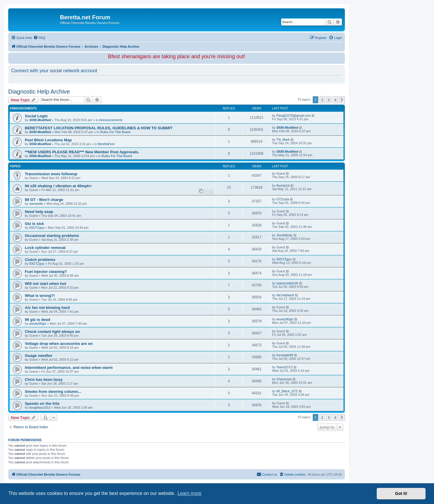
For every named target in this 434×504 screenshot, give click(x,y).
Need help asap (39, 212)
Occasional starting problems (52, 236)
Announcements (111, 120)
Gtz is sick (34, 224)
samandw (36, 204)
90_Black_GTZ (287, 391)
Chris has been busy (44, 380)
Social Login (36, 116)
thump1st (283, 185)
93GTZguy (37, 228)
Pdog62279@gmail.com (294, 116)
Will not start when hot (45, 284)
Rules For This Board (115, 132)
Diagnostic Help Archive (39, 92)
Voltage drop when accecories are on (59, 344)
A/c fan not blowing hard (47, 308)
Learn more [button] (189, 493)
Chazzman (284, 379)
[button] (342, 100)
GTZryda (283, 199)
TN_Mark (283, 140)
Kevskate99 (285, 355)
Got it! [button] (401, 493)
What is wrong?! (40, 296)
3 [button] (329, 100)
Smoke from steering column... (53, 392)
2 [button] (322, 100)
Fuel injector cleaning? (46, 272)
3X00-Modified (40, 120)
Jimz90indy (285, 235)
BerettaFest (106, 144)
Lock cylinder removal (45, 248)
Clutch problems (40, 260)
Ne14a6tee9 (285, 295)
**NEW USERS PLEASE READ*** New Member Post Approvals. (82, 152)
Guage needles (39, 356)
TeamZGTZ (285, 367)
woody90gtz (38, 324)
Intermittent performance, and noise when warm (69, 368)
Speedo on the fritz (42, 404)
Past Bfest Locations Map (48, 140)
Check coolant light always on (52, 332)
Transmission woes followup (51, 174)
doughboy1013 (40, 407)
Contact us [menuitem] (267, 474)
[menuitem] (39, 38)
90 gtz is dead (37, 320)
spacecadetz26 (287, 283)
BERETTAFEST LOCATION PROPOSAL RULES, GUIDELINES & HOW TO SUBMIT (99, 128)
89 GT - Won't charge (44, 200)
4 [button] (335, 100)
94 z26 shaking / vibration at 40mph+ (58, 186)
